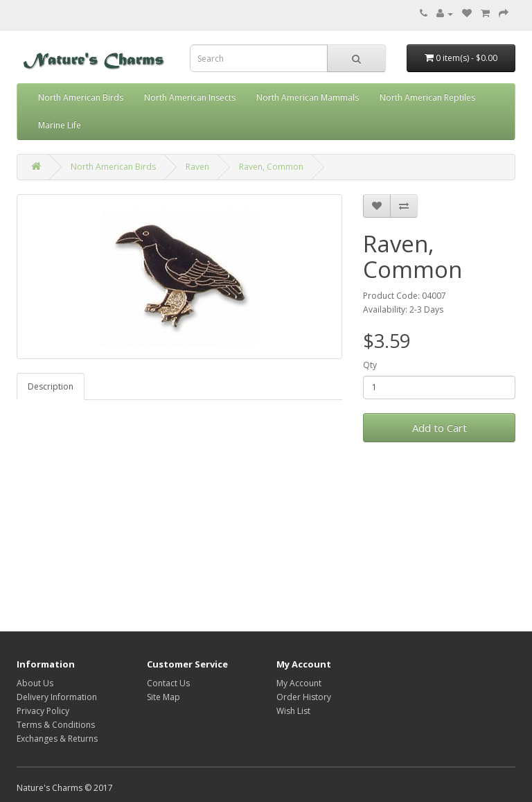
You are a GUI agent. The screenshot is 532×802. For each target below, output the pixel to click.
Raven (197, 167)
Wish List (293, 711)
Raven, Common (271, 167)
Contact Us (168, 683)
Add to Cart (440, 428)
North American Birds (81, 97)
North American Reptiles (427, 97)
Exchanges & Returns (57, 739)
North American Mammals (308, 97)
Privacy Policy (43, 711)
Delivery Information (57, 697)
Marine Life (60, 125)
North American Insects (190, 97)
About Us (35, 683)
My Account (299, 683)
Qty (370, 365)
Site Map (163, 697)
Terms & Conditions (56, 725)
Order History (304, 697)
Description (51, 386)
